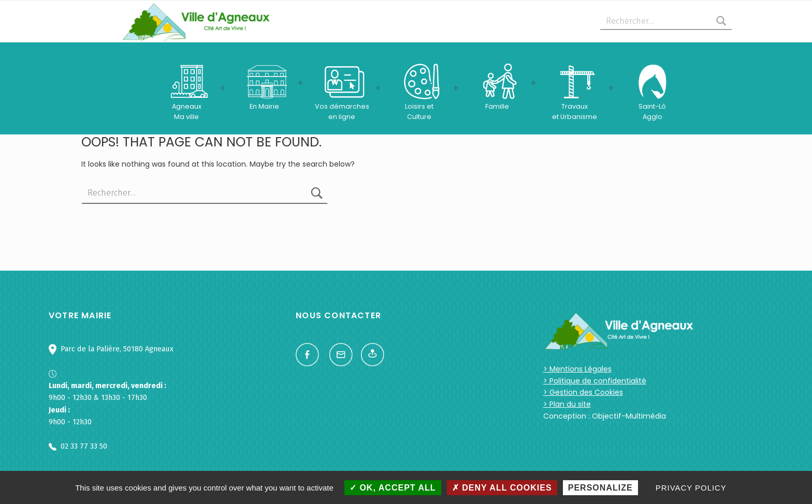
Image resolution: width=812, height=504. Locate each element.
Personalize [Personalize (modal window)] (600, 488)
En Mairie (264, 106)
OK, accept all (393, 488)
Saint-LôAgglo (652, 112)
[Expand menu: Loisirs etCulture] (456, 88)
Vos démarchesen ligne (342, 112)
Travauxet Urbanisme (575, 112)
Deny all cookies (502, 488)
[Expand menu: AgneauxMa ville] (223, 88)
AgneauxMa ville (187, 112)
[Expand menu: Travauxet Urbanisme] (611, 88)
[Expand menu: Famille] (533, 83)
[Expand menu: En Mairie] (300, 83)
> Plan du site (567, 404)
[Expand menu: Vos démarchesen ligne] (378, 88)
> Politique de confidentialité (595, 381)
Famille (497, 106)
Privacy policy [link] (691, 488)
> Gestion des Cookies (583, 392)
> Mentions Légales (577, 369)
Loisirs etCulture (419, 112)
